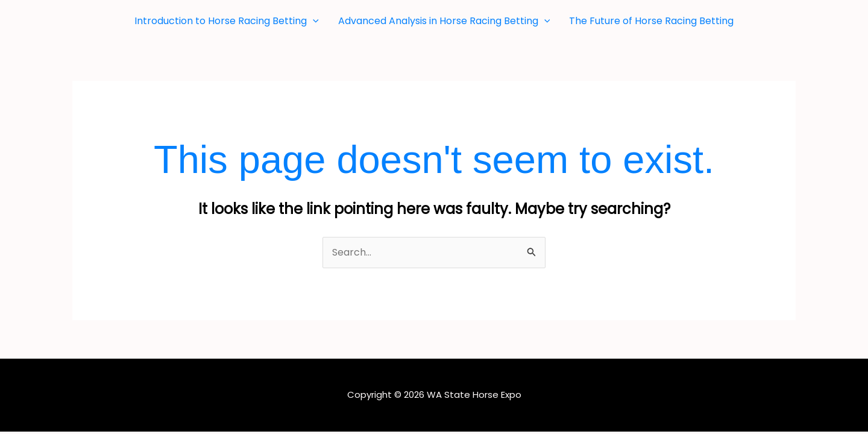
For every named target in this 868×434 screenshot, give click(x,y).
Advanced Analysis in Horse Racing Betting (444, 21)
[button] (313, 21)
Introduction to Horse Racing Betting (227, 21)
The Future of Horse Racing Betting (651, 21)
